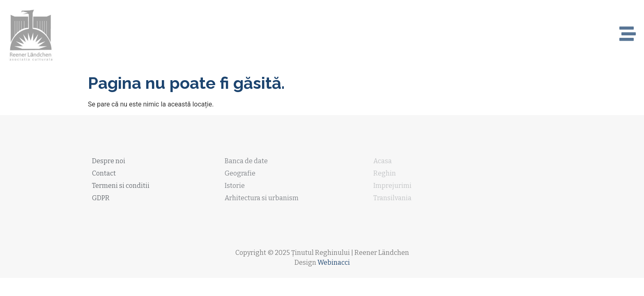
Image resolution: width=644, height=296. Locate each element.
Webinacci (334, 262)
